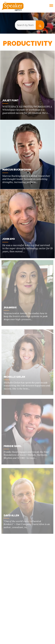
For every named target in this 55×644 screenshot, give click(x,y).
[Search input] (25, 25)
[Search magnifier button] (40, 25)
